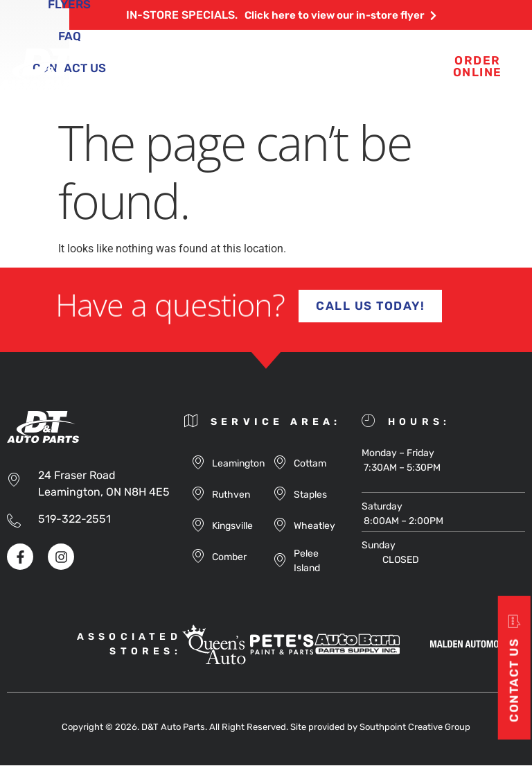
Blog (311, 53)
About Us (147, 53)
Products (236, 53)
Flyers (376, 53)
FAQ (207, 85)
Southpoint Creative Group (415, 728)
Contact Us (283, 85)
